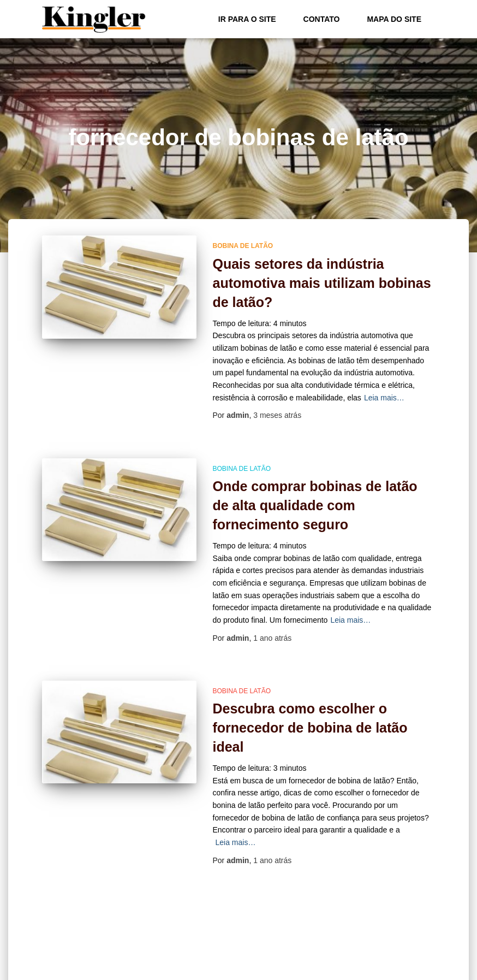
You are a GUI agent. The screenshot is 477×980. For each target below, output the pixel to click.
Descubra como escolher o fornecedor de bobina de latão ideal (310, 728)
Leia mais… (384, 398)
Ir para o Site (247, 19)
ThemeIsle (417, 968)
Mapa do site (394, 19)
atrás (277, 415)
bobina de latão (243, 246)
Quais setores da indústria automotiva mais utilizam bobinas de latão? (322, 283)
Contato (322, 19)
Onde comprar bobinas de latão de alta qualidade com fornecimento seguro (315, 505)
